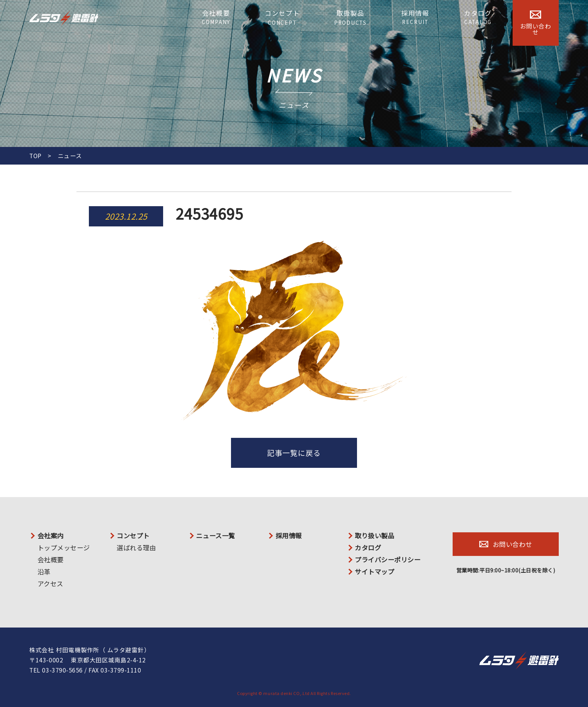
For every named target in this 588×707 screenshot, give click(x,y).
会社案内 (51, 535)
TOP (35, 156)
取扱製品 (350, 17)
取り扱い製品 (374, 535)
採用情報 (415, 17)
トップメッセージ (64, 547)
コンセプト (282, 18)
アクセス (50, 583)
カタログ (478, 17)
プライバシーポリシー (388, 559)
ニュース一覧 (216, 535)
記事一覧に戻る (294, 453)
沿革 (44, 571)
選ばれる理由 (136, 547)
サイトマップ (374, 571)
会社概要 (216, 17)
